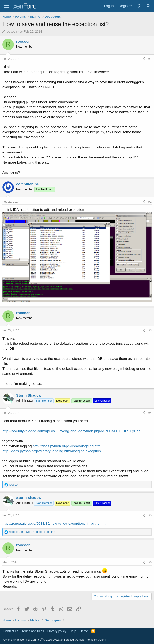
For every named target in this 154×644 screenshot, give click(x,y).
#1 (150, 59)
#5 (150, 515)
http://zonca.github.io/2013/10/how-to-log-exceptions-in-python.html (56, 523)
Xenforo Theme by (92, 640)
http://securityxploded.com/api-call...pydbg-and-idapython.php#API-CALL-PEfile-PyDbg (71, 431)
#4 (150, 413)
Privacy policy (57, 631)
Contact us (11, 631)
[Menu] (7, 6)
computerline (27, 184)
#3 (150, 330)
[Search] (148, 6)
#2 (150, 202)
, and (32, 532)
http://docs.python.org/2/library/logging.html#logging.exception (52, 451)
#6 (150, 562)
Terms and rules (33, 631)
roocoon (12, 31)
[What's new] (139, 6)
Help (73, 631)
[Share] (144, 59)
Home (84, 631)
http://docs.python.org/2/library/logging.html (67, 446)
